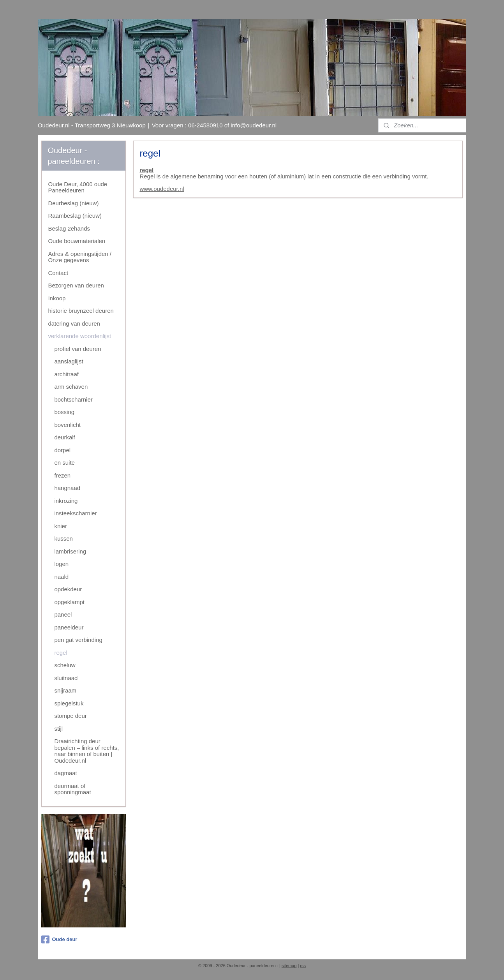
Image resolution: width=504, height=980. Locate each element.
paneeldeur (69, 627)
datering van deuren (74, 323)
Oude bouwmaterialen (77, 241)
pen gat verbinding (78, 640)
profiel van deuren (78, 349)
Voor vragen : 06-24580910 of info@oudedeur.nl (214, 125)
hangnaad (67, 488)
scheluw (65, 665)
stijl (58, 729)
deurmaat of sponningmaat (72, 789)
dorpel (62, 450)
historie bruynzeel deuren (81, 311)
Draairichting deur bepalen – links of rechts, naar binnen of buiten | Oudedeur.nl (86, 751)
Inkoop (57, 298)
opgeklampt (69, 602)
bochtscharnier (73, 399)
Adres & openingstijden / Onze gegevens (80, 257)
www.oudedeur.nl (162, 189)
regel (146, 170)
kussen (63, 538)
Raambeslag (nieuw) (75, 216)
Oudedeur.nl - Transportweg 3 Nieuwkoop (92, 125)
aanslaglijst (69, 361)
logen (61, 564)
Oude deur (59, 939)
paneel (63, 614)
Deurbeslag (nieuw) (73, 203)
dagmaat (65, 773)
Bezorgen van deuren (76, 285)
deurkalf (64, 437)
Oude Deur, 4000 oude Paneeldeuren (78, 187)
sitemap (289, 966)
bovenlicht (67, 425)
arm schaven (71, 387)
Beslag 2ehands (69, 228)
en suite (64, 463)
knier (61, 526)
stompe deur (70, 716)
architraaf (66, 374)
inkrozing (66, 501)
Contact (58, 273)
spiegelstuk (69, 703)
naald (61, 577)
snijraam (65, 690)
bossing (64, 412)
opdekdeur (68, 589)
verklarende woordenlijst (79, 336)
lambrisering (70, 551)
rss (303, 966)
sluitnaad (66, 678)
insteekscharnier (75, 513)
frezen (62, 475)
